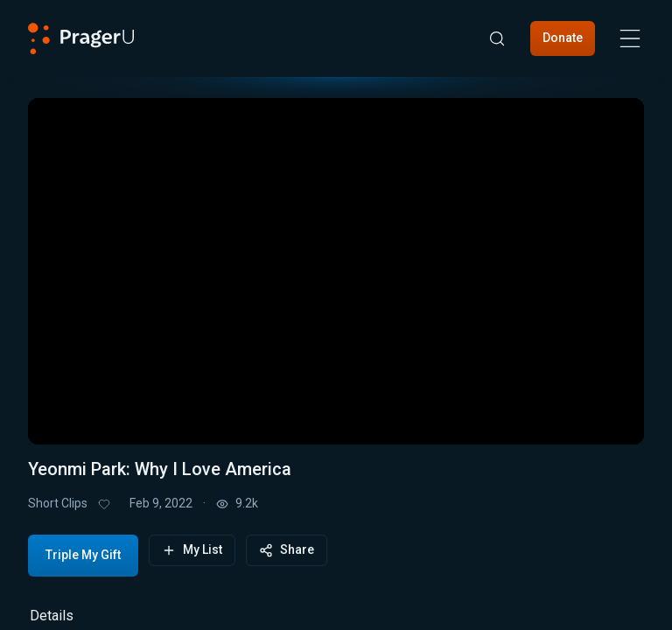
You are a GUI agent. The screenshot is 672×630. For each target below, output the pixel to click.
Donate (563, 38)
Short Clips (58, 503)
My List (192, 550)
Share (287, 550)
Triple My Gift (83, 555)
